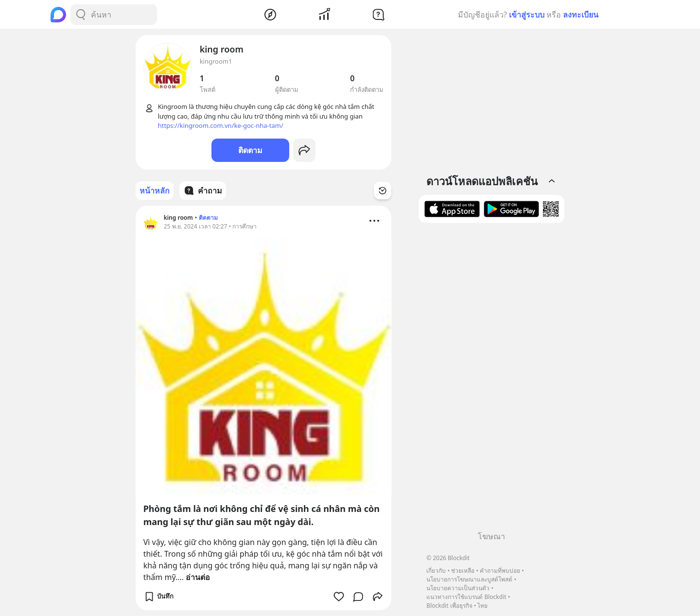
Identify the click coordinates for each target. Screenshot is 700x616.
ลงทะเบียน (581, 15)
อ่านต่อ (198, 577)
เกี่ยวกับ (436, 571)
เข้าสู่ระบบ (527, 15)
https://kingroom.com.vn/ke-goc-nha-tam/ (221, 125)
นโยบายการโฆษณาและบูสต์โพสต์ (469, 579)
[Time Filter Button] (383, 191)
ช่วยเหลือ (463, 571)
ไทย (482, 606)
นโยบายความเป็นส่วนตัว (458, 588)
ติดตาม (250, 150)
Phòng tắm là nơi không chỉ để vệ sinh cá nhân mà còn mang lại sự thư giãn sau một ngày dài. (262, 515)
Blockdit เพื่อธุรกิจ (449, 606)
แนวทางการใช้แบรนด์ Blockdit (466, 597)
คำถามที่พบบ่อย (500, 571)
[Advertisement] (491, 381)
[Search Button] (81, 15)
